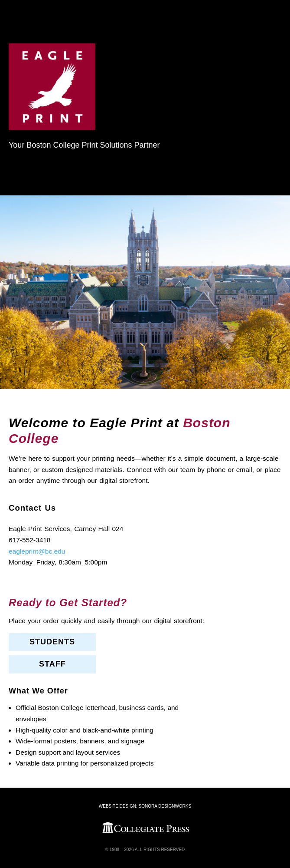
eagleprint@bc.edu (37, 551)
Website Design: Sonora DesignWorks (145, 806)
